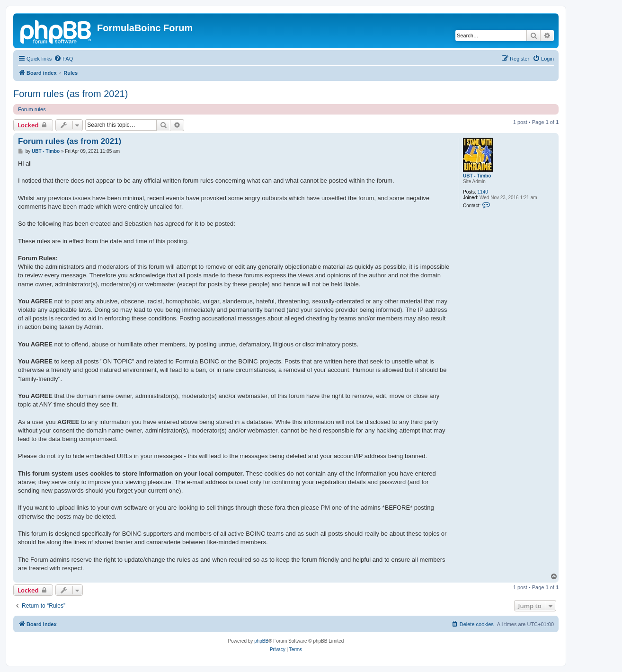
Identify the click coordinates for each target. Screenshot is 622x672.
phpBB (261, 641)
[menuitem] (63, 59)
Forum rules (32, 109)
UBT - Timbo (477, 176)
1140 (483, 192)
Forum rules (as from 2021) (71, 94)
